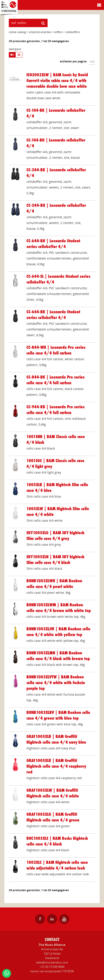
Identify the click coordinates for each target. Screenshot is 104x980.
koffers (58, 32)
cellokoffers (73, 32)
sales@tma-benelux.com (52, 962)
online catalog (17, 32)
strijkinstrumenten (40, 32)
